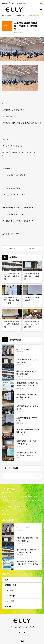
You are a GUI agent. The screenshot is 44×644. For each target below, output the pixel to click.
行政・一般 (9, 590)
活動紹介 (26, 506)
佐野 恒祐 (21, 33)
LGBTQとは (6, 497)
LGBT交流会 (10, 601)
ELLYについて (7, 493)
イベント (8, 607)
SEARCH (41, 3)
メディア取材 (10, 596)
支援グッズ (27, 510)
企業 (6, 580)
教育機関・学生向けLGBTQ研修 (32, 501)
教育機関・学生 (11, 585)
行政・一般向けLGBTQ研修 (11, 506)
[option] (22, 49)
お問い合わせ (7, 514)
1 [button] (21, 58)
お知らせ (5, 510)
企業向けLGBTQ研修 (9, 500)
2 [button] (23, 58)
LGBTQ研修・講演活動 (31, 497)
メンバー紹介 (27, 493)
